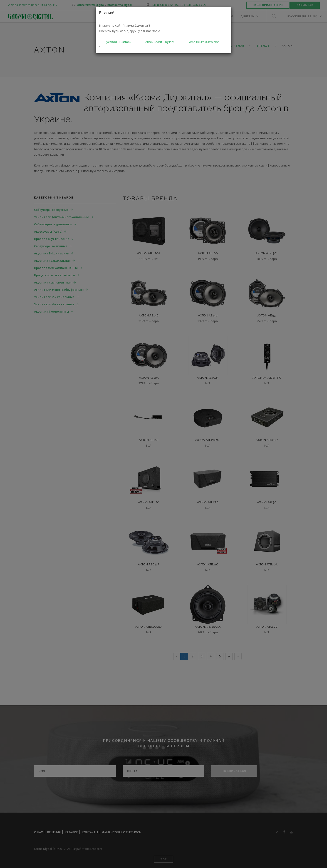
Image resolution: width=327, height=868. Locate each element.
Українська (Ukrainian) (204, 42)
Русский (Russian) (118, 42)
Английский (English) (160, 42)
